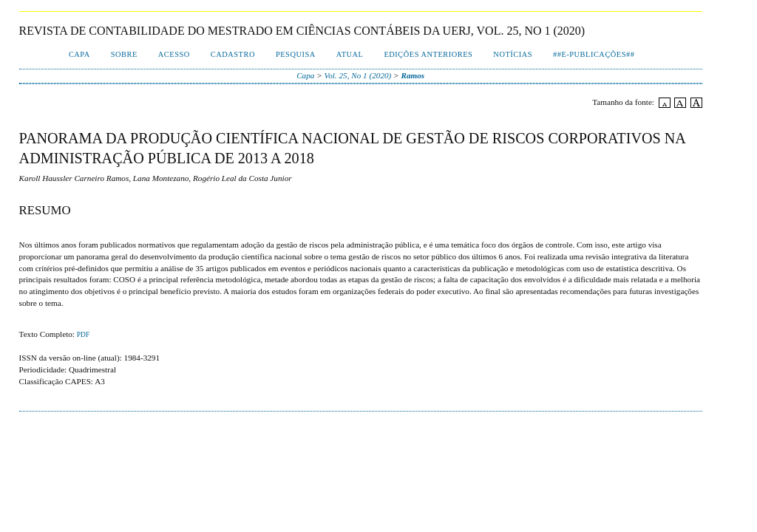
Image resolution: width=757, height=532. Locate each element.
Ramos (413, 75)
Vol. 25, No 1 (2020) (358, 75)
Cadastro (233, 54)
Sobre (124, 54)
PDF (83, 335)
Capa (79, 54)
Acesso (174, 54)
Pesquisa (296, 54)
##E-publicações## (594, 54)
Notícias (513, 54)
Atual (350, 54)
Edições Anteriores (428, 54)
